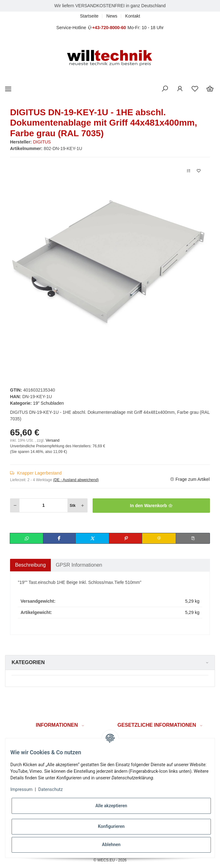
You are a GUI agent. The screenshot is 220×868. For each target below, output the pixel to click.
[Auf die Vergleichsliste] (189, 171)
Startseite (89, 16)
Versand (52, 440)
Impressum (21, 789)
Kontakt (133, 16)
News (112, 16)
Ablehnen (111, 845)
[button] (165, 89)
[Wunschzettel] (195, 89)
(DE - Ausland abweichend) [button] (76, 480)
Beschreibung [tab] (30, 565)
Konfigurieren (111, 826)
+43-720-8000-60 (109, 28)
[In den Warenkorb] (151, 506)
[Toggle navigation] (8, 89)
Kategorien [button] (28, 662)
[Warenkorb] (210, 89)
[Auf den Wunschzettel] (199, 171)
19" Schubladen (48, 403)
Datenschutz (51, 789)
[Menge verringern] (15, 505)
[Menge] (43, 505)
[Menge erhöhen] (83, 505)
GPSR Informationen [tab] (79, 565)
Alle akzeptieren (111, 806)
